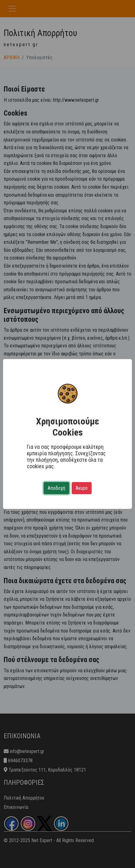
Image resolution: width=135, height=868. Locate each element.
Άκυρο (82, 488)
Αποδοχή (56, 488)
